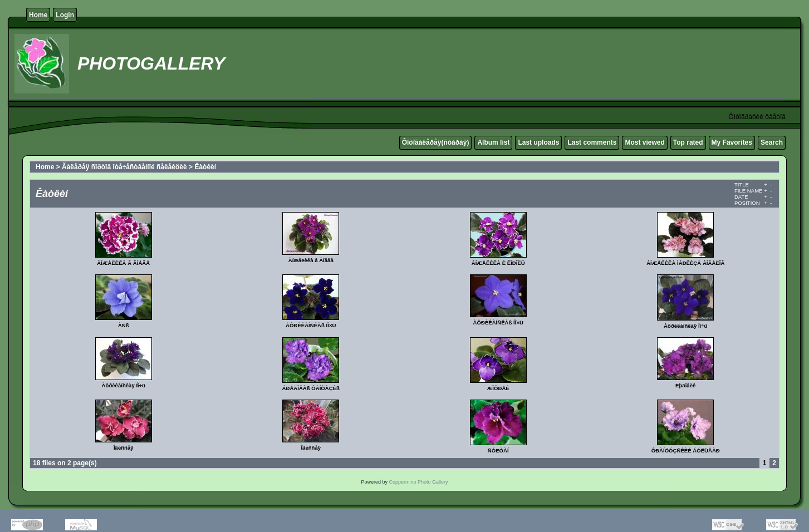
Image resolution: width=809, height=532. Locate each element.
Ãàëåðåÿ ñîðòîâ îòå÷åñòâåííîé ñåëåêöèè (124, 167)
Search (772, 142)
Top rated (688, 142)
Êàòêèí (205, 167)
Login (65, 15)
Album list (493, 142)
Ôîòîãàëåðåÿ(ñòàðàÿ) (436, 142)
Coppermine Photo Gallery (418, 482)
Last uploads (538, 142)
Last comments (592, 142)
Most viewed (644, 142)
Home (38, 15)
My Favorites (732, 142)
